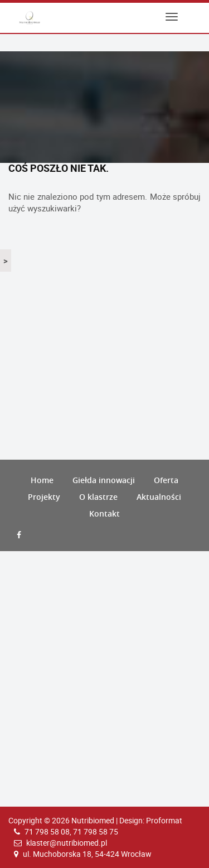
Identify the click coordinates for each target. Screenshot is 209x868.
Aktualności (159, 497)
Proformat (164, 820)
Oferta (166, 480)
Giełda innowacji (104, 480)
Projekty (44, 497)
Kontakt (104, 513)
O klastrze (98, 497)
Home (42, 480)
